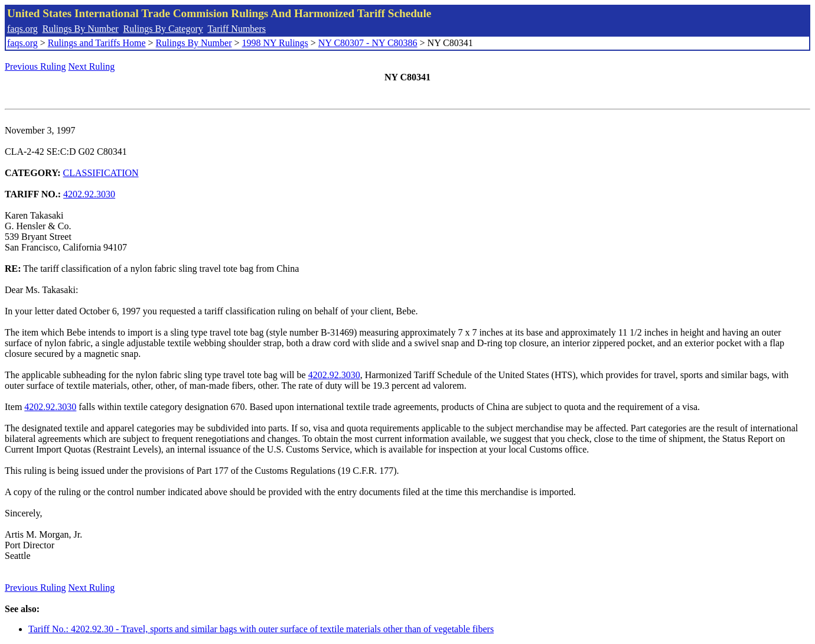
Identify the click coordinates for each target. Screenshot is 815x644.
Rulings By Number (81, 29)
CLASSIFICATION (101, 173)
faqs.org (22, 29)
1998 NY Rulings (275, 43)
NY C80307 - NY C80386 (368, 43)
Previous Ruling (35, 66)
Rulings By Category (163, 29)
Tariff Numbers (237, 29)
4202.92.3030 (89, 194)
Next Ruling (92, 66)
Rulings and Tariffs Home (97, 43)
